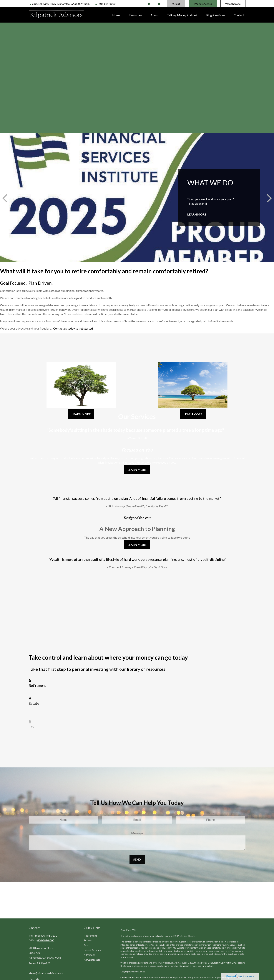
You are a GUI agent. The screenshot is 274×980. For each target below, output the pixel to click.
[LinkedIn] (149, 4)
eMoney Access (203, 4)
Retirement (90, 936)
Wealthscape (233, 4)
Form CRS (131, 930)
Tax (86, 945)
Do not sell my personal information (196, 966)
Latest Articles (92, 950)
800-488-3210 (49, 936)
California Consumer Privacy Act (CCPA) (217, 963)
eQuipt (176, 4)
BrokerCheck (188, 936)
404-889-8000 (105, 4)
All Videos (90, 955)
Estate (88, 940)
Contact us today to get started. (73, 328)
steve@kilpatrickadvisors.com (46, 973)
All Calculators (92, 960)
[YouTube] (159, 4)
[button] (116, 15)
